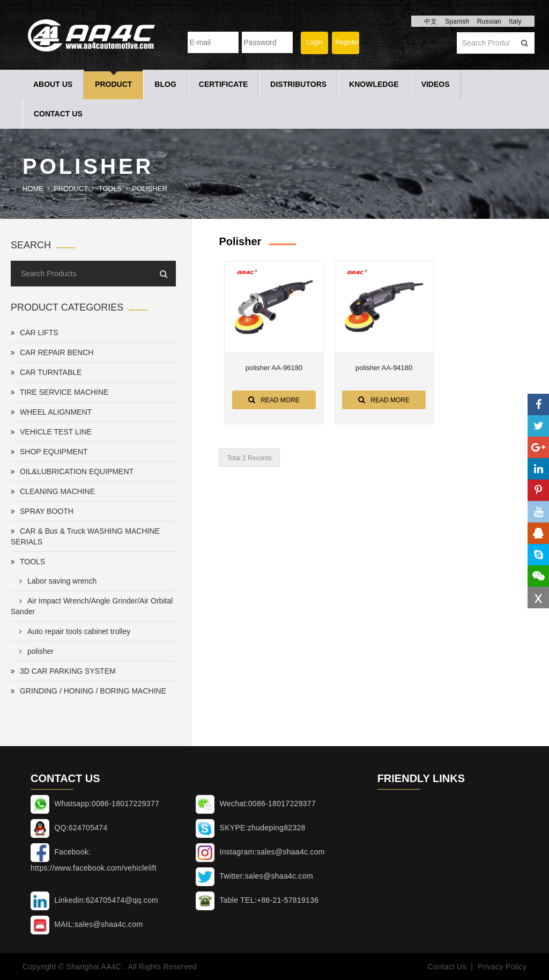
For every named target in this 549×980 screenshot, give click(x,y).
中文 (431, 21)
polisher (150, 189)
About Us (53, 84)
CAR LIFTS (35, 333)
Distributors (298, 84)
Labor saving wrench (56, 581)
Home (33, 189)
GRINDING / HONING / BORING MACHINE (88, 691)
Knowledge (374, 84)
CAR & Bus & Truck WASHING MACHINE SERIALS (85, 536)
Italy (515, 21)
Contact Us (58, 114)
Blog (165, 84)
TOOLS (110, 189)
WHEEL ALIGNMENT (51, 412)
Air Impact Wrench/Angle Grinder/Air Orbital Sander (92, 606)
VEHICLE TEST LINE (51, 432)
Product (113, 84)
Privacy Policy (502, 967)
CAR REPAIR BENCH (52, 352)
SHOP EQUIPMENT (49, 452)
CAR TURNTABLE (46, 372)
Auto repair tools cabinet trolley (73, 631)
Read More (274, 400)
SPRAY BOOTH (42, 511)
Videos (436, 84)
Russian (489, 21)
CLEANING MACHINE (53, 491)
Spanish (457, 21)
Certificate (224, 84)
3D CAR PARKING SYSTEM (63, 671)
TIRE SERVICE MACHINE (60, 392)
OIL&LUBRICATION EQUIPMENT (72, 471)
